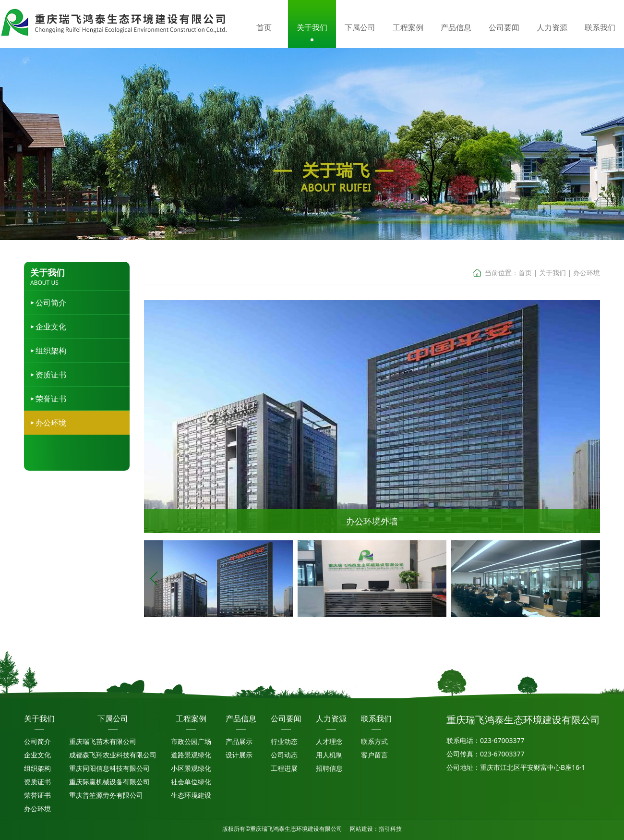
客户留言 (374, 755)
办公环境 (51, 423)
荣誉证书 (51, 399)
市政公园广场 (191, 741)
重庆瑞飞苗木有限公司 (103, 741)
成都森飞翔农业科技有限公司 (113, 755)
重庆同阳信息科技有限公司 (109, 768)
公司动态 (284, 755)
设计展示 (239, 755)
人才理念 (329, 741)
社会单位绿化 (191, 782)
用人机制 (329, 755)
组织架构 (51, 351)
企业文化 (51, 327)
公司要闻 (286, 718)
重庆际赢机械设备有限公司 (109, 782)
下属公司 (113, 718)
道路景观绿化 (191, 755)
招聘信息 (329, 768)
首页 (525, 273)
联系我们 (376, 718)
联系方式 (374, 741)
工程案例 (191, 718)
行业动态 (284, 741)
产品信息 (241, 718)
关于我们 (552, 273)
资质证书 (51, 375)
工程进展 (284, 768)
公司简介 (51, 303)
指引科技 (390, 829)
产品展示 (239, 741)
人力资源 (331, 718)
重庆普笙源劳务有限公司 (106, 795)
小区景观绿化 (191, 768)
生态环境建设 (191, 795)
